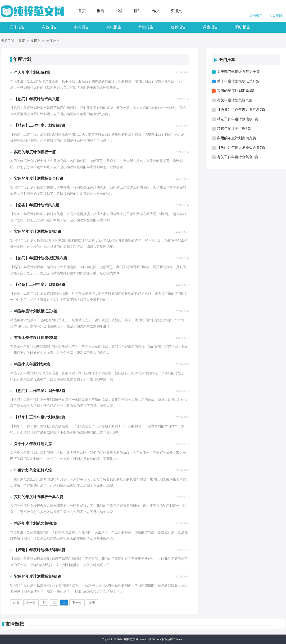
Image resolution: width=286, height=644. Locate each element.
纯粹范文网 (131, 639)
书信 (119, 11)
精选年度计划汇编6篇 (234, 129)
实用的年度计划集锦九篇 (237, 138)
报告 (100, 11)
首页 (82, 11)
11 (44, 602)
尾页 (92, 603)
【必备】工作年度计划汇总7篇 (241, 110)
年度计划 (53, 41)
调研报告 (243, 27)
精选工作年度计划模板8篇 (238, 119)
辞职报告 (146, 27)
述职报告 (178, 27)
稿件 (137, 11)
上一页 (31, 603)
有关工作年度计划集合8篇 (238, 157)
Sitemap (179, 639)
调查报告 (210, 27)
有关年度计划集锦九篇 (235, 100)
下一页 (77, 603)
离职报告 (114, 27)
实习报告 (82, 27)
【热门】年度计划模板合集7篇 (241, 148)
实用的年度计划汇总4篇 (236, 91)
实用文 (176, 11)
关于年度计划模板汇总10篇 (238, 81)
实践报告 (49, 27)
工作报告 (17, 27)
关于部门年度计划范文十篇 (238, 72)
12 (54, 602)
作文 (156, 11)
